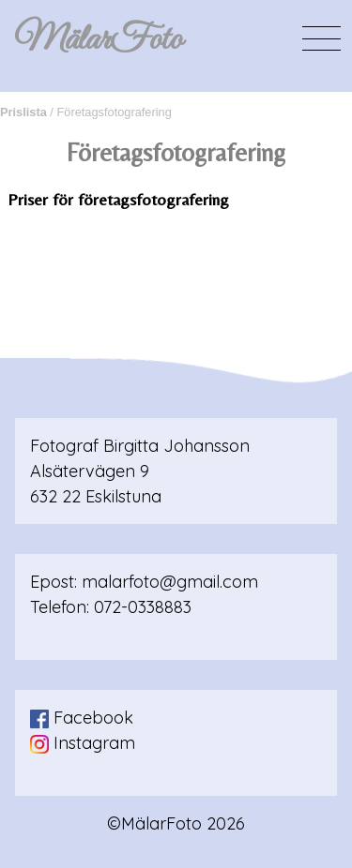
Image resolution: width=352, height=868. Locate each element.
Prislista (23, 112)
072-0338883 (143, 607)
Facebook (82, 718)
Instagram (83, 743)
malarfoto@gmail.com (170, 582)
